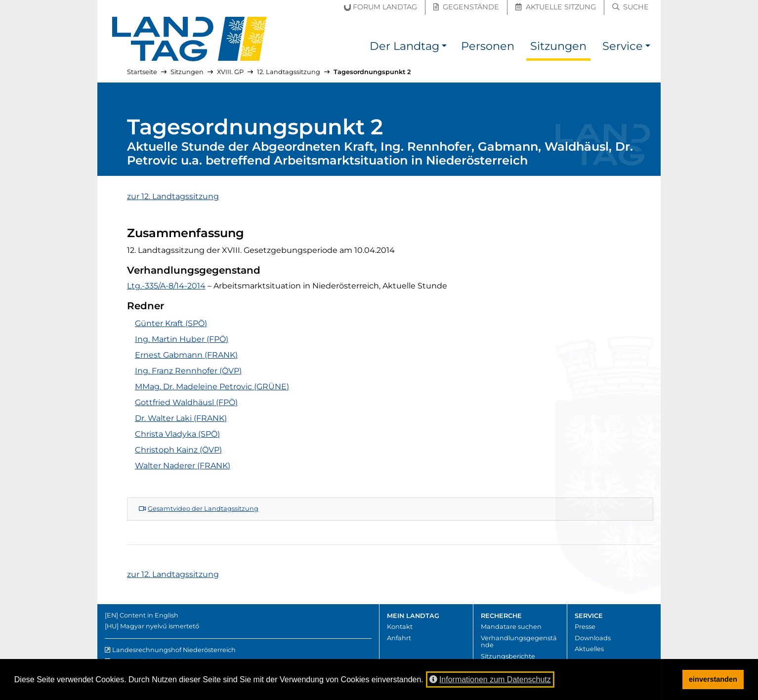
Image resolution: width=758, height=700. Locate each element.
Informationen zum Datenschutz (490, 679)
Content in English (149, 615)
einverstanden (713, 679)
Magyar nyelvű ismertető (160, 626)
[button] (444, 48)
